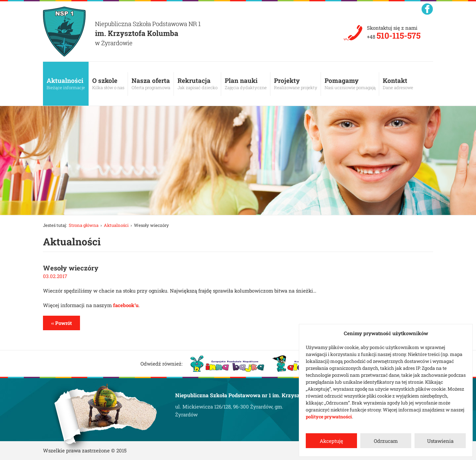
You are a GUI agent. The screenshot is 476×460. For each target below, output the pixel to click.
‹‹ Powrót (61, 323)
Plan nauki (246, 84)
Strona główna (84, 225)
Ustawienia (440, 441)
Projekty (296, 84)
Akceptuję (331, 441)
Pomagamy (350, 84)
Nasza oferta (151, 84)
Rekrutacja (198, 84)
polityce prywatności (329, 417)
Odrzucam (386, 441)
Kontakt (398, 84)
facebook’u (126, 305)
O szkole (108, 84)
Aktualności (66, 84)
